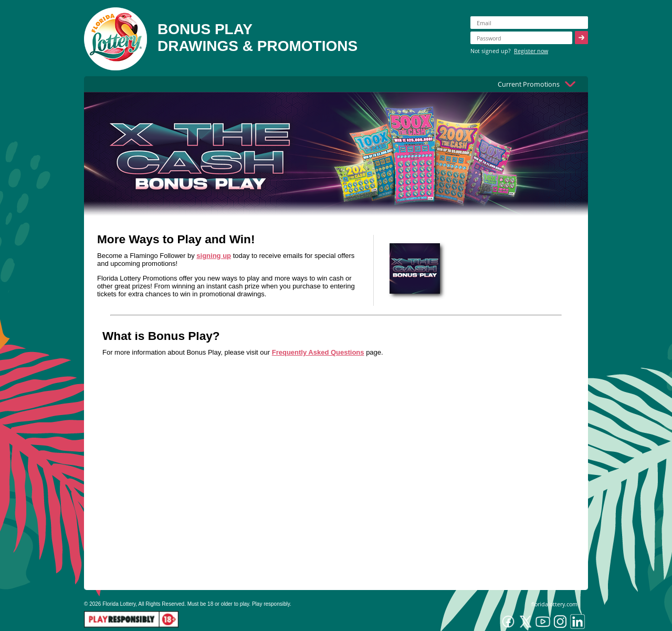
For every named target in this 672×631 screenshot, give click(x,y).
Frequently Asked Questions (318, 352)
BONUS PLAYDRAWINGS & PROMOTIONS (258, 38)
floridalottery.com (554, 604)
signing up (214, 256)
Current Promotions (529, 84)
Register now (531, 51)
